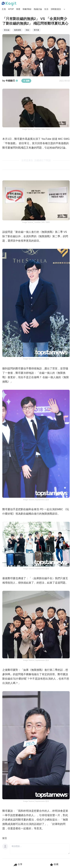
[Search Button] (64, 9)
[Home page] (9, 4)
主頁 (4, 9)
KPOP (11, 9)
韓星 (18, 9)
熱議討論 (38, 9)
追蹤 (26, 81)
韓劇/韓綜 (27, 9)
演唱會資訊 (56, 9)
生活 (46, 9)
